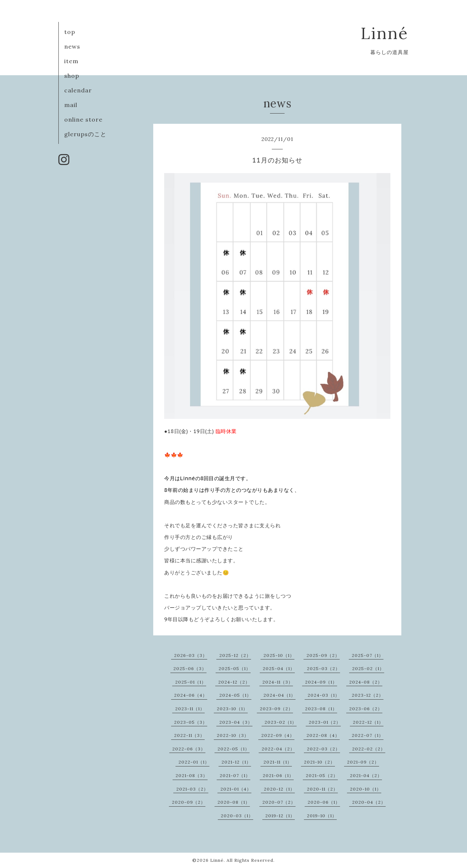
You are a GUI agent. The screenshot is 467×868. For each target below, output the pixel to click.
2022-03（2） (323, 749)
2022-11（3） (189, 735)
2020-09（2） (189, 802)
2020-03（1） (237, 816)
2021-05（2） (322, 775)
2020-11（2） (322, 789)
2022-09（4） (278, 735)
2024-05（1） (235, 695)
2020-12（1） (279, 789)
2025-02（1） (368, 668)
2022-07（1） (368, 735)
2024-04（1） (279, 695)
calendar (78, 90)
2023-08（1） (321, 709)
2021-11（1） (278, 762)
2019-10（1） (322, 816)
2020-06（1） (324, 802)
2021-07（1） (235, 775)
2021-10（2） (319, 762)
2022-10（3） (233, 735)
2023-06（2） (366, 709)
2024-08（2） (366, 682)
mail (71, 105)
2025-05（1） (235, 668)
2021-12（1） (236, 762)
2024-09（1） (321, 682)
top (70, 32)
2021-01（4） (236, 789)
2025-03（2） (323, 668)
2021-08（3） (192, 775)
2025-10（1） (279, 655)
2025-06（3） (190, 668)
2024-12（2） (234, 682)
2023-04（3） (236, 722)
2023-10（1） (232, 709)
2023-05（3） (191, 722)
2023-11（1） (190, 709)
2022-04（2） (278, 749)
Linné (385, 33)
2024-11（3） (278, 682)
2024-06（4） (191, 695)
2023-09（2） (276, 709)
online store (83, 119)
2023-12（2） (368, 695)
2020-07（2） (279, 802)
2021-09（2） (363, 762)
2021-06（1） (278, 775)
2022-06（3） (189, 749)
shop (72, 76)
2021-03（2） (192, 789)
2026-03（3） (191, 655)
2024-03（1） (324, 695)
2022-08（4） (323, 735)
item (71, 61)
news (72, 46)
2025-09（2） (323, 655)
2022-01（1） (194, 762)
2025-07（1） (368, 655)
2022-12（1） (368, 722)
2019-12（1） (280, 816)
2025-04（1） (279, 668)
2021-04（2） (366, 775)
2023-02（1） (281, 722)
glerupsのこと (85, 134)
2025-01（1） (191, 682)
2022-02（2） (369, 749)
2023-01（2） (325, 722)
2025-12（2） (235, 655)
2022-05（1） (233, 749)
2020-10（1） (366, 789)
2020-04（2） (369, 802)
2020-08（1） (234, 802)
